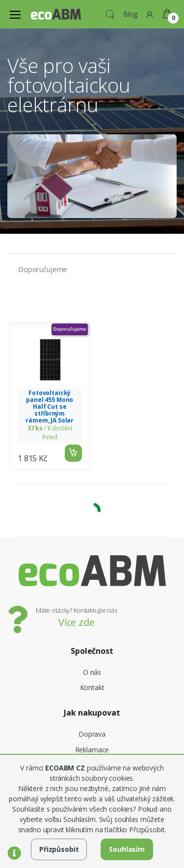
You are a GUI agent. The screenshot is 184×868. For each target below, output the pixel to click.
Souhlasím (127, 849)
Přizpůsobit (59, 849)
